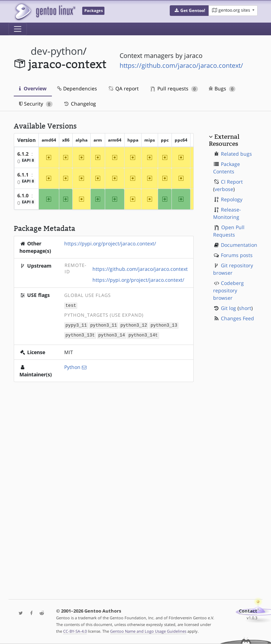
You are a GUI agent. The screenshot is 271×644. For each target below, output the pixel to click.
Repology (232, 199)
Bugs (222, 88)
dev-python (57, 51)
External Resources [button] (224, 140)
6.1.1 (23, 175)
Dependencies (77, 88)
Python (72, 366)
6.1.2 (23, 154)
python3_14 (112, 334)
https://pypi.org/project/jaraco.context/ (110, 243)
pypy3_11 (76, 325)
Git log (228, 308)
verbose (224, 189)
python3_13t (80, 334)
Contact (248, 611)
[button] (189, 11)
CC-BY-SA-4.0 (75, 631)
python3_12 (134, 325)
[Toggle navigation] (18, 29)
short (245, 308)
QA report (123, 88)
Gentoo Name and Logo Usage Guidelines (148, 631)
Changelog (80, 104)
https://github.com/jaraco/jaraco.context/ (181, 65)
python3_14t (143, 334)
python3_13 (164, 325)
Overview (33, 88)
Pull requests (174, 88)
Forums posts (237, 255)
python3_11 (104, 325)
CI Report (232, 182)
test (71, 305)
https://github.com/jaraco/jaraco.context (140, 269)
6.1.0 (23, 195)
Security (36, 104)
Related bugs (236, 154)
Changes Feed (237, 318)
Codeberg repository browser (228, 290)
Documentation (239, 245)
